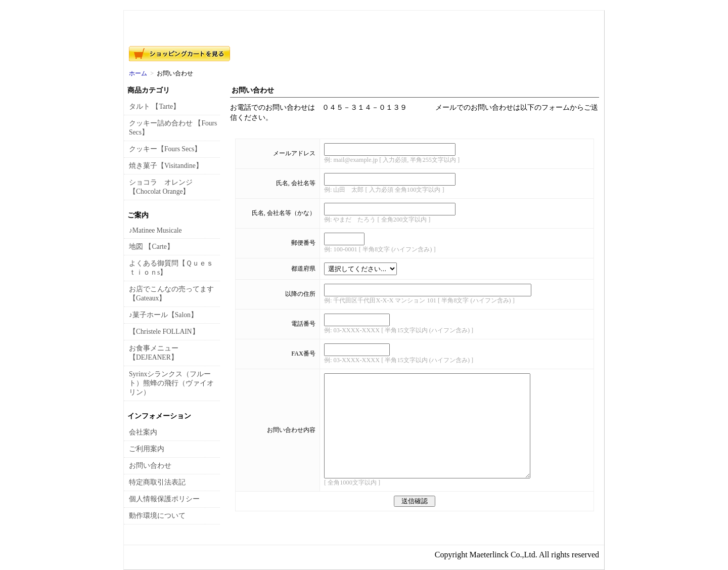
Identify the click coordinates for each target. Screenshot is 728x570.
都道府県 (303, 269)
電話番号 (303, 324)
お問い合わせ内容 (291, 430)
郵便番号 (303, 243)
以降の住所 (300, 294)
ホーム (138, 73)
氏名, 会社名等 (296, 183)
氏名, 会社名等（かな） (284, 213)
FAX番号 (303, 354)
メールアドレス (294, 153)
